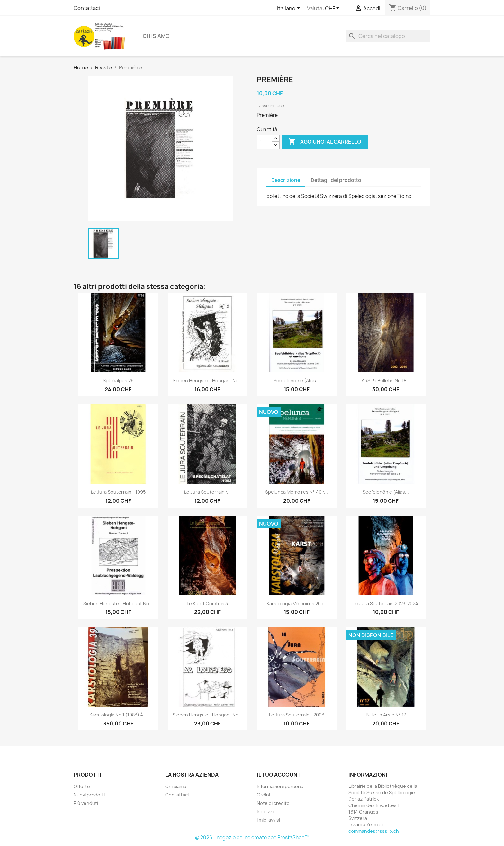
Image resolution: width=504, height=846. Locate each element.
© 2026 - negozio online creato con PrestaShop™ (252, 837)
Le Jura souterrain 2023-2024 (386, 603)
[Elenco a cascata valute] (333, 9)
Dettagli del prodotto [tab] (336, 180)
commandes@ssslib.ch (374, 831)
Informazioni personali (281, 786)
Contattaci (87, 8)
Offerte (82, 786)
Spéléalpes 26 (118, 380)
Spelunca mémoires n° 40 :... (297, 492)
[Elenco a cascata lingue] (290, 9)
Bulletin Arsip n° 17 (386, 715)
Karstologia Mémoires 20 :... (297, 603)
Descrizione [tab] (286, 180)
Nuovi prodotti (89, 795)
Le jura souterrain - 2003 (297, 715)
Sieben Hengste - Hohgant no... (207, 380)
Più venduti (86, 803)
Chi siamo (156, 36)
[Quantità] (265, 142)
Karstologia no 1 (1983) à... (118, 715)
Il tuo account (279, 775)
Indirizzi (265, 811)
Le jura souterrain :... (207, 492)
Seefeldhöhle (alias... (297, 380)
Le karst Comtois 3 (207, 603)
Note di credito (273, 803)
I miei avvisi (268, 820)
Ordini (263, 795)
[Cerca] (388, 36)
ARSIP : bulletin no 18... (386, 380)
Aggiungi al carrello (325, 142)
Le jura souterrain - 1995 (118, 492)
